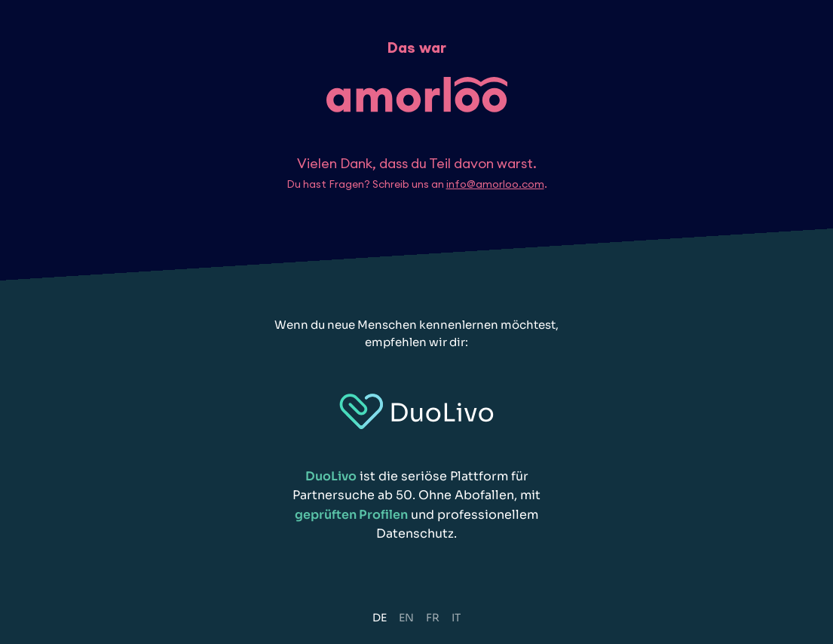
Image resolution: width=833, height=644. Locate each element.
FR (433, 618)
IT (456, 618)
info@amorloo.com (495, 184)
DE (380, 618)
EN (406, 618)
